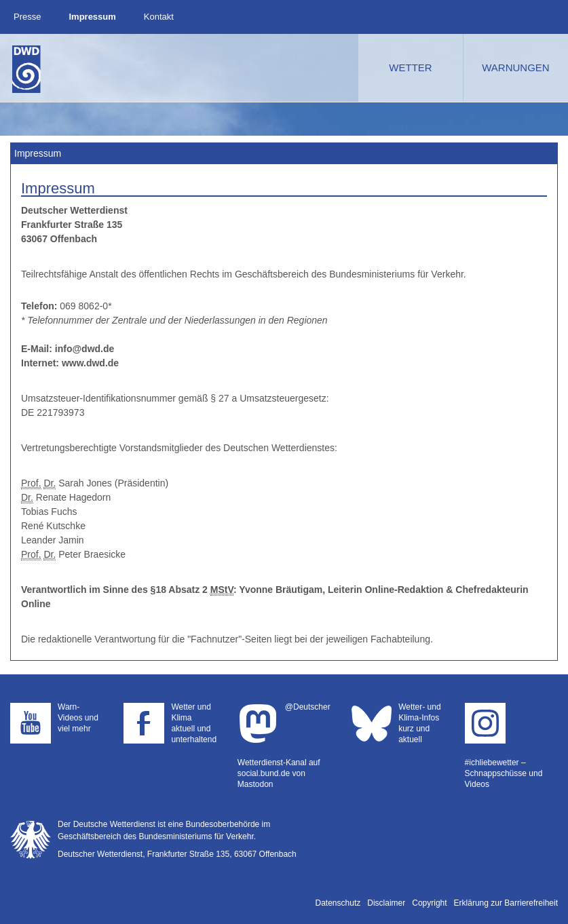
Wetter (410, 68)
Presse (27, 17)
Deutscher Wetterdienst (26, 69)
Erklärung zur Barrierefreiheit (506, 903)
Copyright (429, 903)
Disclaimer (386, 903)
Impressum (92, 17)
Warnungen (515, 68)
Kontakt (159, 17)
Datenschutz (338, 903)
